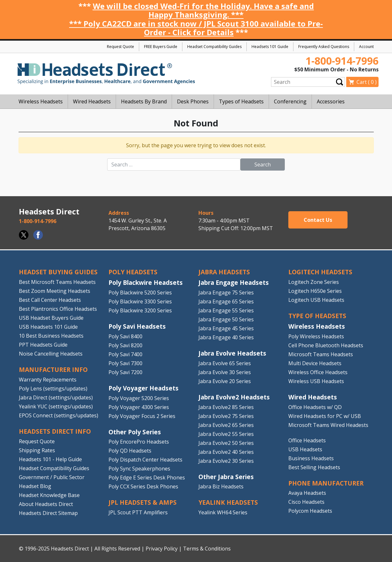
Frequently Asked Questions (324, 47)
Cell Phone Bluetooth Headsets (326, 345)
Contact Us (318, 220)
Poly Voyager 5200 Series (139, 398)
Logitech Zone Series (314, 282)
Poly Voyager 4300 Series (139, 407)
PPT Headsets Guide (43, 345)
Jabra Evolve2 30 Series (226, 461)
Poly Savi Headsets (137, 326)
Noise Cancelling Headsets (51, 354)
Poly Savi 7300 (125, 363)
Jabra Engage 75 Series (226, 293)
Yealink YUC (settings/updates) (56, 406)
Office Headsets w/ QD (315, 407)
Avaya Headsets (307, 493)
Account (366, 47)
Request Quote (120, 47)
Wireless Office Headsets (318, 372)
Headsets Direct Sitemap (48, 513)
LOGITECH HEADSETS (320, 272)
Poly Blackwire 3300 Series (140, 301)
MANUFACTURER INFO (53, 369)
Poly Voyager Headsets (144, 388)
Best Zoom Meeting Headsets (55, 291)
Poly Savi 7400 (125, 354)
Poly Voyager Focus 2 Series (142, 416)
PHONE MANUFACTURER (326, 483)
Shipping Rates (37, 450)
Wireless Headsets (317, 326)
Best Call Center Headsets (50, 300)
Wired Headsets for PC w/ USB (325, 416)
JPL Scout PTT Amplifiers (138, 512)
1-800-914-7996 (342, 61)
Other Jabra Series (226, 477)
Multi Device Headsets (315, 363)
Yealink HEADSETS (228, 502)
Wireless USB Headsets (316, 381)
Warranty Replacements (48, 380)
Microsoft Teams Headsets (321, 354)
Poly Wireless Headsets (316, 336)
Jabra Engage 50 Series (226, 319)
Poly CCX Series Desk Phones (143, 486)
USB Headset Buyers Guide (51, 318)
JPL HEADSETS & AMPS (143, 502)
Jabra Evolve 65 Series (225, 363)
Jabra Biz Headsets (221, 486)
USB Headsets (305, 449)
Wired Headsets (313, 397)
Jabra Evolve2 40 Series (226, 452)
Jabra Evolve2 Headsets (234, 397)
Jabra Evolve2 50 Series (226, 443)
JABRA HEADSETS (224, 272)
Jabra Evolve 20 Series (225, 381)
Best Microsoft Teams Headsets (57, 282)
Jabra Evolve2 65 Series (226, 425)
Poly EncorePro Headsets (139, 442)
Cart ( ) (367, 82)
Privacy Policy (162, 549)
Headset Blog (35, 486)
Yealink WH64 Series (223, 512)
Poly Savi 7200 (125, 372)
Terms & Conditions (207, 549)
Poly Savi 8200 (125, 345)
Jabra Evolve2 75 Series (226, 416)
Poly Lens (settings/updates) (53, 389)
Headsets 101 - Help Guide (50, 459)
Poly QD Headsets (130, 451)
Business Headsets (311, 458)
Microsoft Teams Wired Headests (328, 425)
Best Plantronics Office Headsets (58, 309)
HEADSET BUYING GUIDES (58, 272)
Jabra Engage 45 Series (226, 328)
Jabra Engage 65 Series (226, 301)
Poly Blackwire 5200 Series (140, 293)
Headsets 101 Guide (270, 47)
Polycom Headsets (310, 511)
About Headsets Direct (46, 504)
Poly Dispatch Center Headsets (145, 460)
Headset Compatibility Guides (214, 47)
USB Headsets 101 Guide (48, 327)
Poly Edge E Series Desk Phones (147, 478)
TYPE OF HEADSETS (317, 316)
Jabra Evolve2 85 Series (226, 407)
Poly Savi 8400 (125, 336)
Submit (340, 82)
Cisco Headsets (306, 502)
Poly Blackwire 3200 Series (140, 310)
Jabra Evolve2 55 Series (226, 434)
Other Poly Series (135, 432)
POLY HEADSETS (133, 272)
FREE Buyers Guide (161, 47)
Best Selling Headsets (314, 467)
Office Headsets (307, 440)
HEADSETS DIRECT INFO (55, 431)
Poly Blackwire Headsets (146, 282)
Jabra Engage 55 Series (226, 310)
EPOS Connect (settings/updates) (59, 415)
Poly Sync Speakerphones (139, 469)
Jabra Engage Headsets (234, 282)
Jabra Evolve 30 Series (225, 372)
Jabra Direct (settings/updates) (56, 397)
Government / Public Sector (52, 477)
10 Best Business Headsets (51, 336)
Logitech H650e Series (315, 291)
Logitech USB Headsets (316, 300)
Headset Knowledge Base (49, 495)
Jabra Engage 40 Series (226, 337)
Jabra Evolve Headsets (232, 353)
